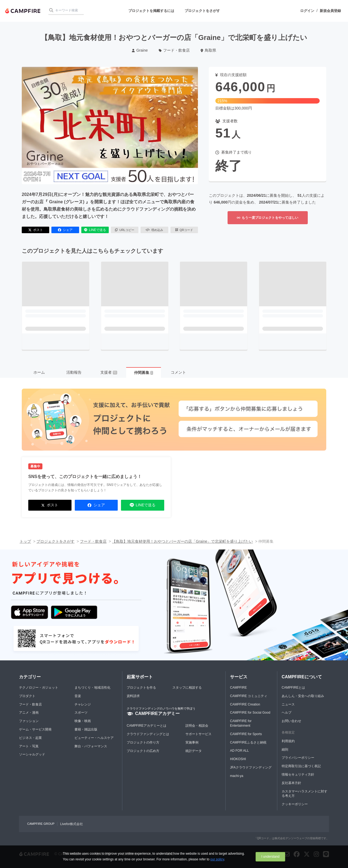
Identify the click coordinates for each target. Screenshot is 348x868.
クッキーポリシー (295, 804)
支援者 (109, 372)
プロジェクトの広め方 (143, 751)
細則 (285, 750)
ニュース (288, 704)
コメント (178, 372)
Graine (140, 50)
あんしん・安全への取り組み (303, 696)
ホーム (39, 372)
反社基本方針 (291, 783)
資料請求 (133, 696)
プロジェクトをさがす (202, 11)
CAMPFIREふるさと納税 (248, 742)
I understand (270, 857)
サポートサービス (198, 734)
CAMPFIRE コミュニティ (249, 696)
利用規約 (288, 741)
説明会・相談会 (197, 726)
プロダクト (27, 696)
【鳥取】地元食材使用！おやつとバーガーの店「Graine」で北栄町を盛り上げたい (182, 541)
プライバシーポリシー (298, 758)
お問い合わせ (291, 721)
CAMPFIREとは (293, 688)
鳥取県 (208, 50)
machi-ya (237, 776)
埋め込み (154, 230)
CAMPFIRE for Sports (246, 734)
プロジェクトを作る (141, 688)
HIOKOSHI (238, 759)
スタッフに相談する (187, 688)
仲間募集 (144, 373)
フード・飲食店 (174, 50)
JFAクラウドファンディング (251, 767)
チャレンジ (83, 704)
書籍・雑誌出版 (86, 729)
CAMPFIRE (238, 688)
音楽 (78, 696)
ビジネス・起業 (30, 738)
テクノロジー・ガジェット (39, 688)
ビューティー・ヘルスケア (94, 738)
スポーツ (81, 713)
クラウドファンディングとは (148, 734)
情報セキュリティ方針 (298, 775)
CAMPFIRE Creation (245, 704)
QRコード (184, 230)
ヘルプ (287, 713)
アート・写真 (29, 746)
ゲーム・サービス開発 (35, 729)
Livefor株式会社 (72, 824)
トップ (25, 541)
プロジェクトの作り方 (143, 742)
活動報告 (74, 372)
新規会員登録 (330, 11)
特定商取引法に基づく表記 (301, 766)
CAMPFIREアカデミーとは (147, 726)
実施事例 (192, 742)
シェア (65, 230)
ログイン (307, 11)
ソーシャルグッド (32, 754)
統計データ (194, 751)
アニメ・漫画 (29, 713)
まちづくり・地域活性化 (92, 688)
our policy (217, 859)
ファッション (29, 721)
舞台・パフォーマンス (91, 746)
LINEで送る (95, 230)
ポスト (36, 230)
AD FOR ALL (239, 751)
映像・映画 (83, 721)
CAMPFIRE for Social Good (250, 713)
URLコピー (125, 230)
